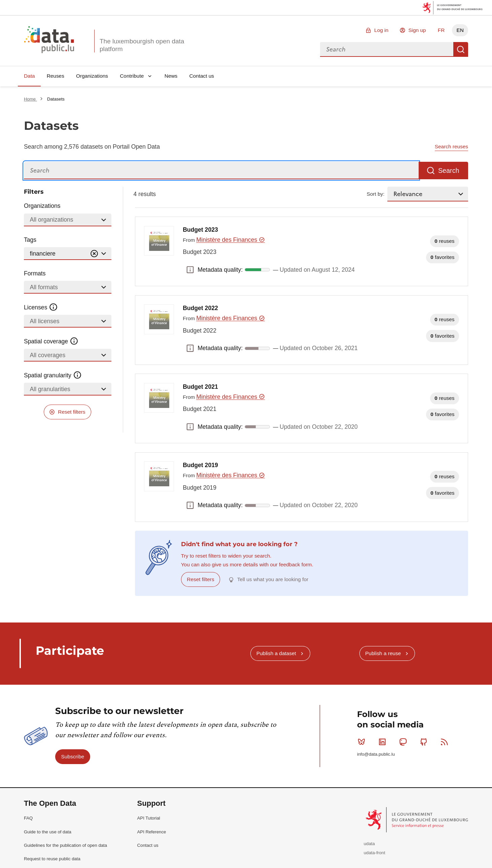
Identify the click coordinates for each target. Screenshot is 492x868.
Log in (381, 30)
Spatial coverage (51, 341)
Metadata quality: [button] (190, 270)
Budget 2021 (200, 387)
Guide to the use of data (48, 832)
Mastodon (404, 742)
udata (369, 844)
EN (460, 30)
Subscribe (73, 757)
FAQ (28, 818)
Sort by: (376, 194)
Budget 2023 (200, 230)
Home (30, 99)
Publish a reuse (383, 653)
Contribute (132, 76)
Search (461, 49)
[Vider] (94, 254)
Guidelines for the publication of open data (65, 845)
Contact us (202, 76)
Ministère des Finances (230, 240)
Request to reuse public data (52, 859)
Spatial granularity (53, 375)
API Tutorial (149, 818)
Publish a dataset (276, 653)
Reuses (56, 76)
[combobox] (387, 49)
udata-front (375, 853)
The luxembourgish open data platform (142, 45)
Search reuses (451, 146)
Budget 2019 (200, 465)
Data (29, 76)
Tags (30, 240)
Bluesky (363, 742)
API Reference (152, 832)
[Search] (221, 171)
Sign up (417, 30)
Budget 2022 (200, 308)
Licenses (41, 307)
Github (425, 742)
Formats (35, 273)
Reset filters (72, 412)
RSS (446, 742)
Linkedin (384, 742)
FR (441, 30)
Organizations (92, 76)
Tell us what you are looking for (273, 579)
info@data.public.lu (376, 754)
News (171, 76)
